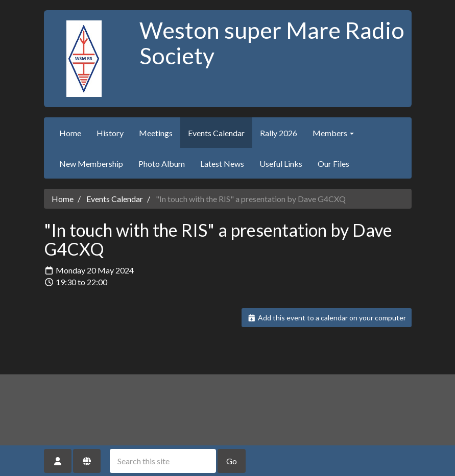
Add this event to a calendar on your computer (327, 318)
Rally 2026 (279, 133)
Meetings (156, 133)
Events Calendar (216, 133)
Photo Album (162, 164)
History (110, 133)
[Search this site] (163, 461)
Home (70, 133)
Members (333, 133)
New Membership (91, 164)
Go (232, 461)
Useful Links (281, 164)
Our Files (333, 164)
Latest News (222, 164)
